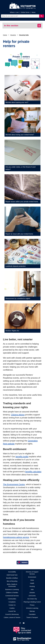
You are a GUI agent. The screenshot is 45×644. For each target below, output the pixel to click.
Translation (32, 614)
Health (32, 583)
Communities (12, 599)
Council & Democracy (12, 614)
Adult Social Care (12, 575)
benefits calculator (33, 472)
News (34, 12)
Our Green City (32, 599)
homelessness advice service (16, 537)
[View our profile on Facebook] (20, 623)
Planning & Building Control (32, 602)
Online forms (25, 12)
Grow (32, 580)
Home (5, 35)
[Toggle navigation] (39, 26)
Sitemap (32, 611)
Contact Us (12, 605)
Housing (13, 35)
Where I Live (14, 12)
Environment (32, 577)
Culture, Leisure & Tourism (12, 617)
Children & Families (12, 593)
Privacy (32, 605)
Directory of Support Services (32, 573)
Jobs (32, 589)
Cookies (12, 608)
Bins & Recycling (12, 581)
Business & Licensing (12, 589)
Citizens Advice (18, 415)
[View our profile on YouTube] (24, 623)
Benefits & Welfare (12, 578)
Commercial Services (12, 596)
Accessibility (12, 572)
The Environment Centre (14, 484)
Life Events (32, 596)
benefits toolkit (22, 457)
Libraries (32, 593)
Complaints (12, 602)
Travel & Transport (32, 617)
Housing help (24, 35)
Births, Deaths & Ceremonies (12, 585)
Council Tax (12, 611)
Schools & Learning (32, 608)
